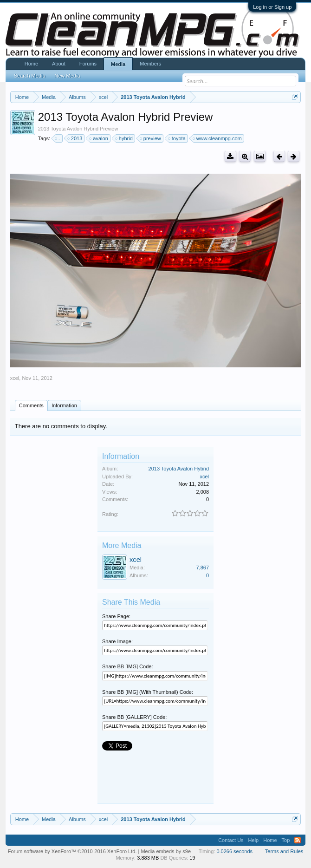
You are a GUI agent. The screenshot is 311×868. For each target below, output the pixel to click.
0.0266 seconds (234, 851)
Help (254, 840)
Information (64, 405)
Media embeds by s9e (166, 851)
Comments (31, 405)
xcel (15, 378)
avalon (99, 138)
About (59, 64)
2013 (75, 138)
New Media (68, 76)
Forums (88, 64)
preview (151, 138)
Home (31, 64)
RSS (298, 840)
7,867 (202, 568)
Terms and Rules (284, 851)
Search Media (30, 76)
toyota (177, 138)
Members (150, 64)
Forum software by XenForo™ (72, 851)
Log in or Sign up (272, 7)
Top (286, 840)
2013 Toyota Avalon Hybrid (179, 469)
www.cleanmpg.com (218, 138)
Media (118, 64)
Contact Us (231, 840)
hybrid (124, 138)
